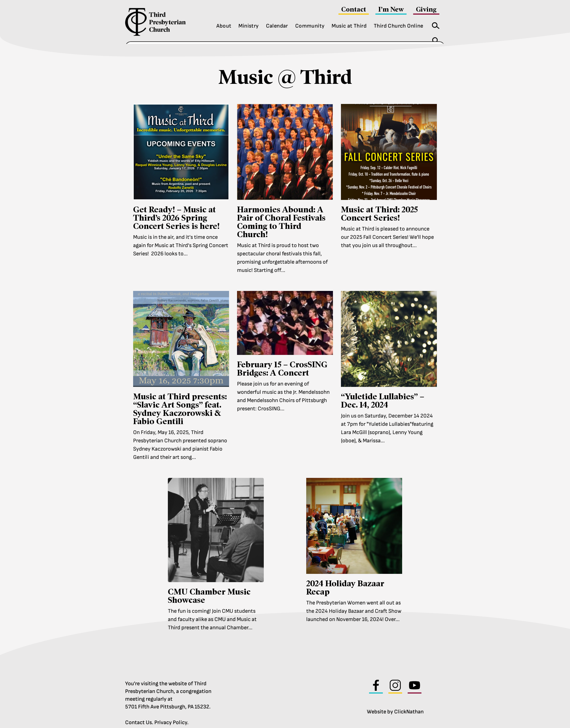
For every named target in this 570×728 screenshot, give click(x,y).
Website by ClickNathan (395, 704)
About (224, 26)
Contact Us (139, 714)
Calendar (277, 26)
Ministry (248, 26)
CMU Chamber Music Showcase (209, 588)
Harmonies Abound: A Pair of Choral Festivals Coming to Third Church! (281, 214)
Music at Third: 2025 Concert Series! (379, 206)
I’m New (391, 9)
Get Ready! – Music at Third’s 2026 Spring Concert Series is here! (176, 210)
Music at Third (349, 26)
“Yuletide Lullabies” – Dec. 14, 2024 (383, 393)
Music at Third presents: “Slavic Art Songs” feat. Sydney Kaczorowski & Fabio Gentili (180, 401)
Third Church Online (399, 26)
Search (434, 24)
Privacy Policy (171, 714)
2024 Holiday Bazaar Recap (345, 580)
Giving (426, 9)
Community (310, 26)
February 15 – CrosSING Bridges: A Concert (282, 361)
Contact (354, 9)
